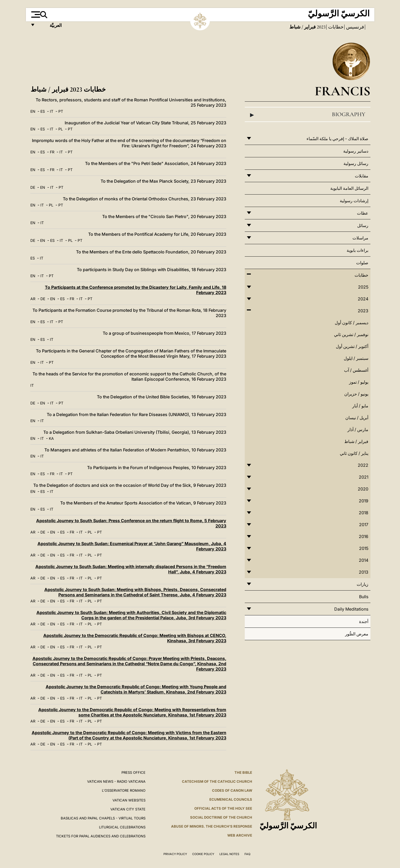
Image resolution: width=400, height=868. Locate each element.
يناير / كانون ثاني (354, 453)
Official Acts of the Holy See (223, 808)
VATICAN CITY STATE (128, 809)
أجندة (364, 621)
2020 (363, 489)
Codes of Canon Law (232, 790)
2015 (364, 548)
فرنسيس (355, 27)
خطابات (335, 27)
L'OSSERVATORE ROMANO (124, 790)
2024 (363, 299)
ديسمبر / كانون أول (352, 323)
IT (52, 111)
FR (52, 152)
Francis (343, 91)
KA (51, 438)
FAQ (247, 854)
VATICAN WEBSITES (129, 800)
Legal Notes (229, 854)
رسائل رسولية (356, 163)
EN (33, 111)
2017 (364, 525)
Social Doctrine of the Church (221, 817)
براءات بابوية (357, 250)
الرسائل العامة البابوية (349, 188)
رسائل (363, 225)
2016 (364, 536)
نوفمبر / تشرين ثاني (351, 334)
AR (33, 299)
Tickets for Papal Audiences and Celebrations (101, 836)
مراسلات (360, 238)
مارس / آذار (358, 430)
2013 (364, 572)
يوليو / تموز (359, 382)
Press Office (133, 772)
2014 (364, 560)
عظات (363, 213)
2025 (363, 287)
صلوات (362, 263)
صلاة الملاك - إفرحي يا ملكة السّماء (337, 139)
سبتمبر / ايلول (356, 358)
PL (61, 129)
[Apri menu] (35, 15)
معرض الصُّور (357, 634)
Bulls (364, 597)
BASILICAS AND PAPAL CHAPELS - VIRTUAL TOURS (103, 818)
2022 (363, 465)
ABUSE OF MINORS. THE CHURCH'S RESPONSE (212, 826)
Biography (308, 115)
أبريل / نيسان (357, 418)
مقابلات (362, 176)
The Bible (243, 772)
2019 (364, 501)
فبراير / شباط (356, 441)
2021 (364, 477)
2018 (364, 513)
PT (61, 111)
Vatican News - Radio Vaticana (116, 781)
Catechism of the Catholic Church (217, 781)
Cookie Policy (203, 854)
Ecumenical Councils (231, 799)
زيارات (363, 584)
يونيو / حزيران (356, 394)
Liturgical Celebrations (122, 827)
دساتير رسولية (356, 151)
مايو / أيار (360, 406)
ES (43, 111)
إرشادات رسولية (354, 201)
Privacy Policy (175, 854)
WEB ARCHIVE (240, 835)
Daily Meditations (351, 609)
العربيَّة (50, 27)
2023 (321, 27)
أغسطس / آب (356, 370)
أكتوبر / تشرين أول (352, 346)
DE (33, 187)
